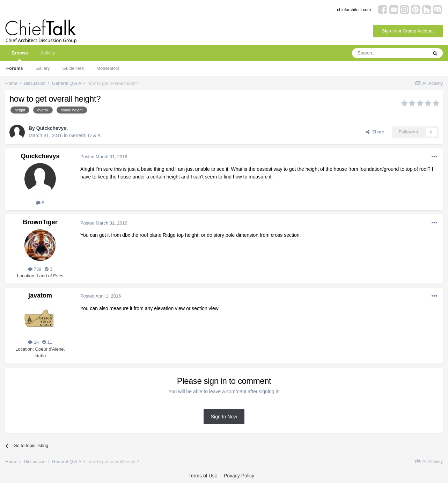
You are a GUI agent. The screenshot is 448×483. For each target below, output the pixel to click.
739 (35, 269)
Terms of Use (203, 476)
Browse (20, 56)
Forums (15, 68)
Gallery (43, 68)
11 (47, 342)
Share (375, 132)
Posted (104, 157)
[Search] (390, 53)
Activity (48, 53)
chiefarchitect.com (354, 10)
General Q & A (85, 136)
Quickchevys (51, 128)
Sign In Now (224, 417)
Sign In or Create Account (408, 31)
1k (33, 342)
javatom (40, 295)
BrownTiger (40, 222)
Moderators (108, 68)
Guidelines (73, 68)
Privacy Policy (239, 476)
